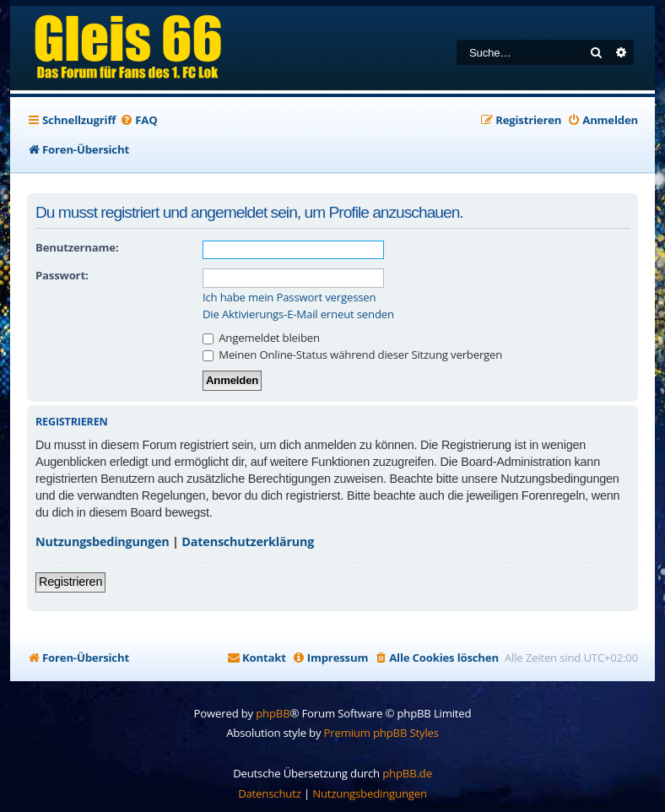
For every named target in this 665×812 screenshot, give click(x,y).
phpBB (273, 713)
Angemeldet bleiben (261, 338)
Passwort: (62, 275)
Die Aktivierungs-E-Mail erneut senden (298, 314)
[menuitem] (138, 120)
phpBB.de (407, 773)
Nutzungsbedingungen (103, 541)
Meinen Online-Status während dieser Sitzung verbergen (352, 355)
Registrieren (70, 582)
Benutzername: (77, 247)
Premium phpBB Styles (381, 733)
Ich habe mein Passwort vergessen (289, 298)
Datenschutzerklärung (248, 541)
